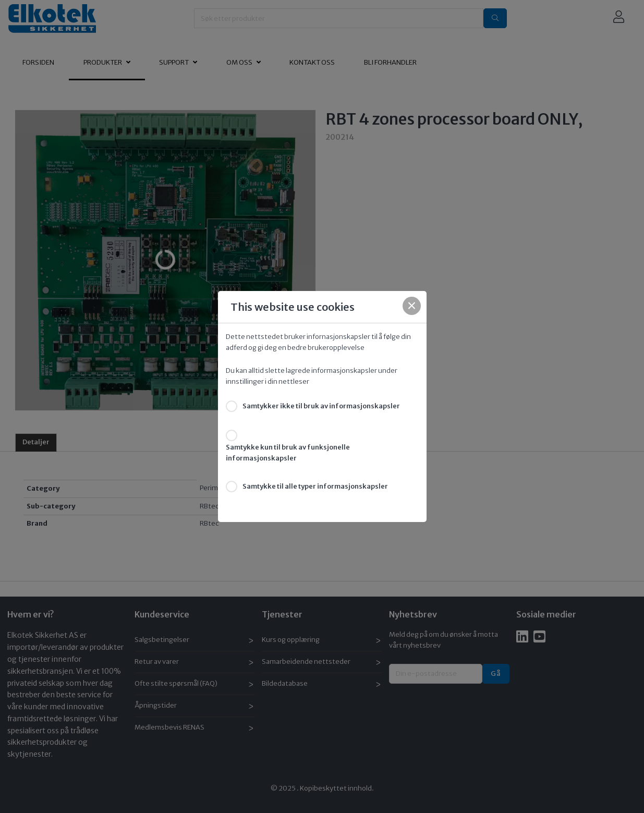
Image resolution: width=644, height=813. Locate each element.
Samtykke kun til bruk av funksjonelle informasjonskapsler (288, 453)
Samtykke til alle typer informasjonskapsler (315, 486)
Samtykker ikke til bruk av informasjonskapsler (321, 406)
